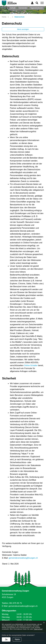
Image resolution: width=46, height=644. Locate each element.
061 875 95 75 (15, 603)
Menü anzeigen (23, 29)
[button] (37, 3)
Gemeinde (23, 8)
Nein (17, 639)
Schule (13, 8)
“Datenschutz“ (38, 629)
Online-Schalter (31, 365)
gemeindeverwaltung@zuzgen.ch (23, 558)
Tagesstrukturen (36, 8)
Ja (6, 639)
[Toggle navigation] (42, 3)
